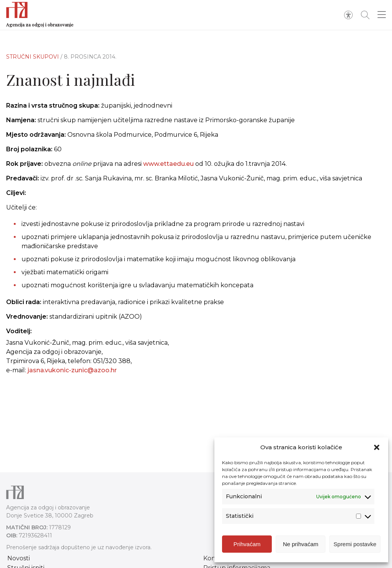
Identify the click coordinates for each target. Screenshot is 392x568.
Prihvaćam (247, 546)
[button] (377, 449)
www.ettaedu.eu (168, 164)
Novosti (19, 558)
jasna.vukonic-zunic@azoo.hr (72, 370)
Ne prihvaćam (301, 546)
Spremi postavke (355, 546)
